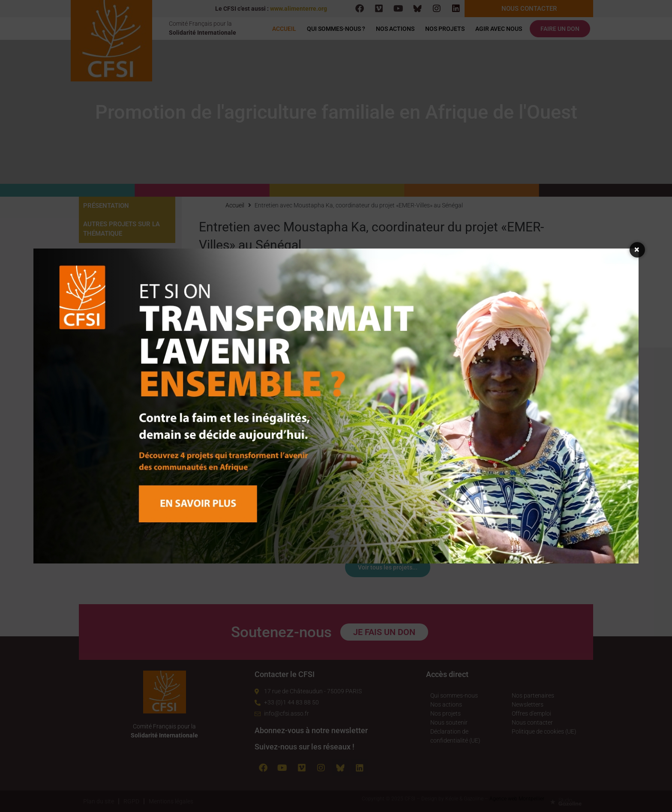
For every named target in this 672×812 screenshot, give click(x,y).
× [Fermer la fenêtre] (637, 250)
